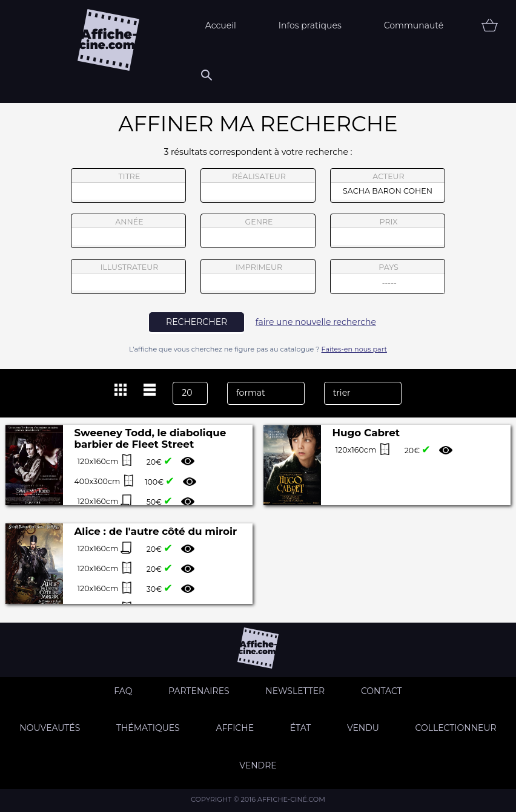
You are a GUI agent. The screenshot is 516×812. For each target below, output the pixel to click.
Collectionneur (456, 728)
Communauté (414, 25)
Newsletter (295, 691)
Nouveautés (50, 728)
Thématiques (148, 728)
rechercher (197, 322)
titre (128, 186)
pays (388, 278)
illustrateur (128, 277)
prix (388, 231)
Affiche (235, 728)
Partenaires (199, 691)
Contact (382, 691)
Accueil (221, 25)
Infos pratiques (310, 25)
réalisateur (258, 186)
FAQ (123, 691)
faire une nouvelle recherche (316, 322)
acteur (388, 186)
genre (258, 233)
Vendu (363, 728)
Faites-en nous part (354, 349)
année (128, 231)
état (301, 728)
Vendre (258, 765)
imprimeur (258, 277)
